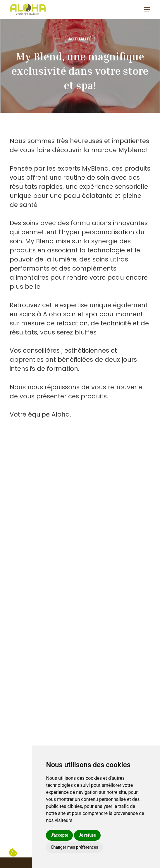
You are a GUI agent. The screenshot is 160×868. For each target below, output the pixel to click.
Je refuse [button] (87, 835)
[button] (147, 9)
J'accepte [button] (59, 835)
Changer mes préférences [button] (74, 847)
